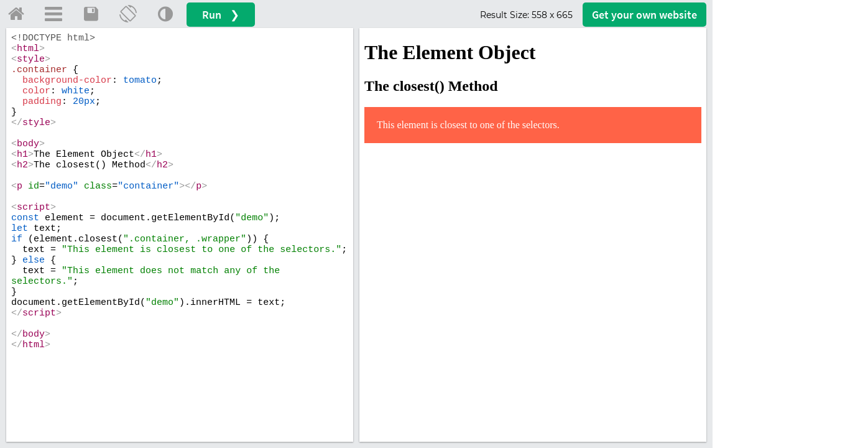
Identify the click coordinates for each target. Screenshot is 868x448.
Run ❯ (221, 15)
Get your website (644, 15)
